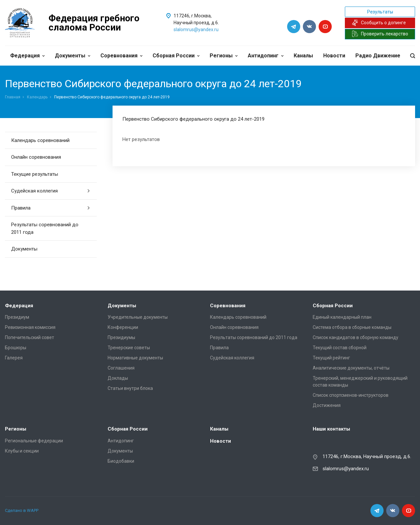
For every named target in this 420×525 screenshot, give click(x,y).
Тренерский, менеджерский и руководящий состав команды (360, 382)
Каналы (303, 56)
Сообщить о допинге (379, 23)
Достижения (327, 405)
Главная (13, 97)
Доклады (118, 378)
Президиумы (121, 337)
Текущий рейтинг (331, 358)
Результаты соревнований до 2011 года (45, 228)
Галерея (14, 358)
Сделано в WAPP (22, 510)
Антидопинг (266, 56)
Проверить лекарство (380, 34)
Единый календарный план (342, 317)
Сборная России (176, 56)
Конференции (123, 327)
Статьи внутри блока (130, 388)
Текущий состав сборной (340, 348)
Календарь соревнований (40, 140)
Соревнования (121, 56)
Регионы (224, 56)
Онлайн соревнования (36, 157)
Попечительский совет (30, 337)
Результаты (380, 12)
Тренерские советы (129, 348)
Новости (334, 56)
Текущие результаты (35, 174)
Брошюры (16, 348)
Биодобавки (121, 461)
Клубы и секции (22, 451)
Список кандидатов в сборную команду (356, 337)
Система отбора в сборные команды (352, 327)
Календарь (37, 97)
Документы (73, 56)
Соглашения (121, 368)
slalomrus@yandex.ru (196, 30)
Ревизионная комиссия (30, 327)
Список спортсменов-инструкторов (351, 395)
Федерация (27, 56)
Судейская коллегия (51, 191)
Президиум (17, 317)
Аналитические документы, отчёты (351, 368)
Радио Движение (378, 56)
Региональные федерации (34, 441)
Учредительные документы (138, 317)
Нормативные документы (135, 358)
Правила (51, 208)
